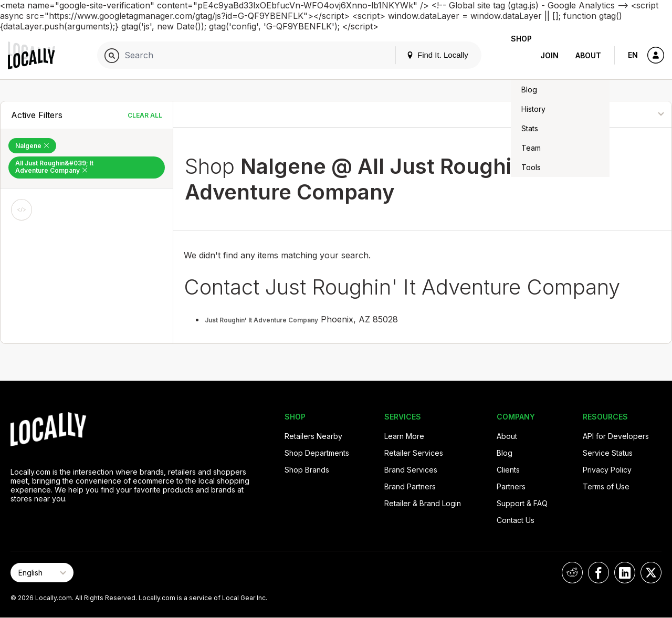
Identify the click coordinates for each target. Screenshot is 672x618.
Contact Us (516, 520)
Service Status (608, 453)
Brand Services (411, 470)
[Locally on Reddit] (572, 573)
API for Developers (616, 436)
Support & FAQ (522, 503)
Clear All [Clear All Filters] (145, 115)
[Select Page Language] (42, 573)
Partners (511, 486)
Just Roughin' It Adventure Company (261, 320)
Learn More (404, 436)
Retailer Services (414, 453)
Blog (505, 453)
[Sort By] (619, 114)
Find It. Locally (421, 55)
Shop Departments (317, 453)
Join (549, 55)
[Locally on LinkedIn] (625, 573)
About (588, 55)
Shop (513, 55)
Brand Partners (410, 486)
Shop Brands (307, 470)
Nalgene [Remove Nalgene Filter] (32, 146)
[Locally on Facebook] (598, 573)
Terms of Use (606, 486)
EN (633, 55)
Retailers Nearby (313, 436)
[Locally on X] (651, 573)
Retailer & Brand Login (423, 503)
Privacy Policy (607, 470)
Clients (508, 470)
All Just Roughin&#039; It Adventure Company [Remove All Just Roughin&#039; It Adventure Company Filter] (54, 167)
